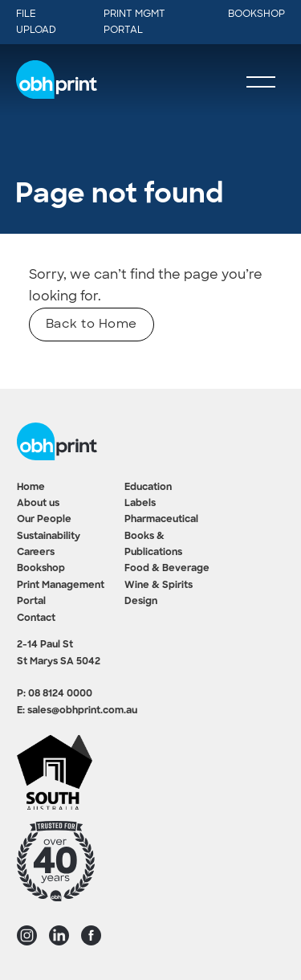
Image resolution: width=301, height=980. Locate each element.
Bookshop (256, 14)
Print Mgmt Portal (134, 22)
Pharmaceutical (161, 520)
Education (148, 488)
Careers (36, 553)
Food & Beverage (167, 569)
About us (38, 504)
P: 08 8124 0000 (55, 694)
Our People (44, 520)
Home (31, 488)
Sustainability (49, 537)
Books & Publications (153, 545)
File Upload (36, 22)
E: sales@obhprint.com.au (77, 711)
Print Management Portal (61, 594)
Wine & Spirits (159, 586)
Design (141, 602)
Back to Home (92, 324)
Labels (140, 504)
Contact (36, 619)
